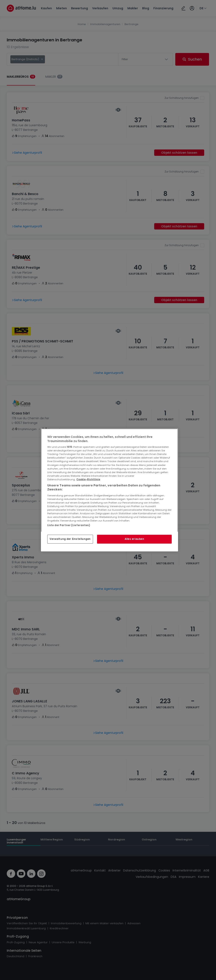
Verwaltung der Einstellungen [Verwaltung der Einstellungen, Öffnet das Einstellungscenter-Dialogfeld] (70, 539)
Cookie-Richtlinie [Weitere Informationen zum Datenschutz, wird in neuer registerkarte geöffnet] (88, 479)
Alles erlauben (134, 539)
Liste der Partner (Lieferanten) (69, 525)
